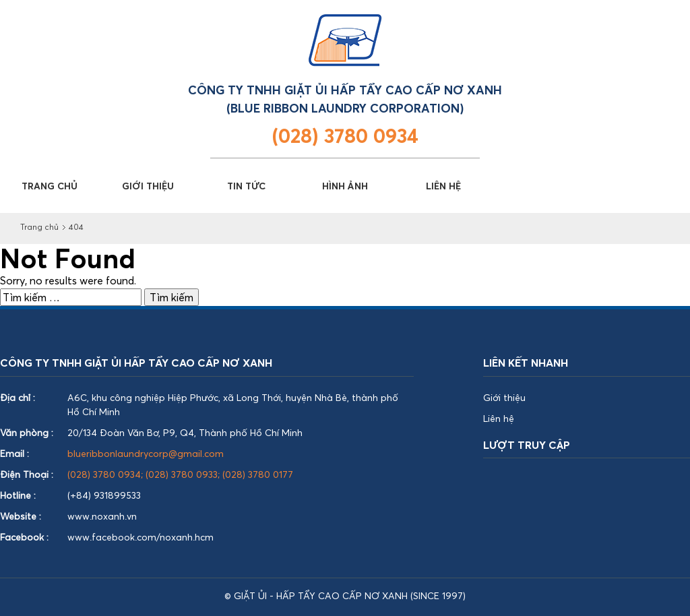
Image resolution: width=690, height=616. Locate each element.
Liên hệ (499, 418)
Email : (14, 453)
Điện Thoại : (27, 474)
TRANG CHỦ (50, 186)
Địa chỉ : (18, 397)
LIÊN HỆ (443, 186)
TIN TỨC (246, 186)
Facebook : (24, 537)
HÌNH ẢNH (345, 186)
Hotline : (18, 495)
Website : (21, 516)
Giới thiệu (504, 397)
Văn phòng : (27, 432)
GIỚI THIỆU (148, 186)
